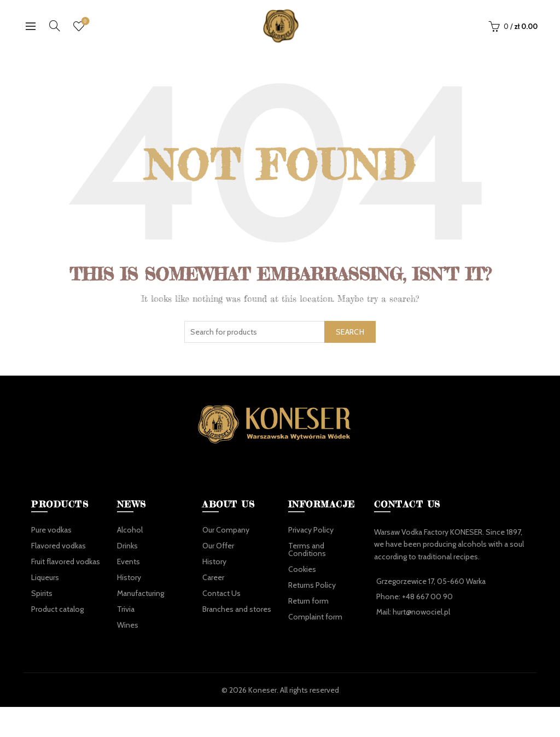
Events (129, 561)
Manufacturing (141, 593)
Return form (308, 601)
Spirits (42, 593)
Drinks (127, 546)
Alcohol (130, 530)
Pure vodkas (51, 530)
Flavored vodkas (59, 546)
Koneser (262, 690)
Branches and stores (237, 609)
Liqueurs (45, 577)
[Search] (55, 26)
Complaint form (315, 617)
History (129, 577)
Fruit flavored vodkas (66, 561)
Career (213, 577)
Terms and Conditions (307, 549)
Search (350, 332)
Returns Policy (312, 585)
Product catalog (57, 609)
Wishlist (84, 22)
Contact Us (221, 593)
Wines (128, 625)
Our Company (226, 530)
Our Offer (218, 546)
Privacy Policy (311, 530)
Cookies (302, 569)
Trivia (126, 609)
